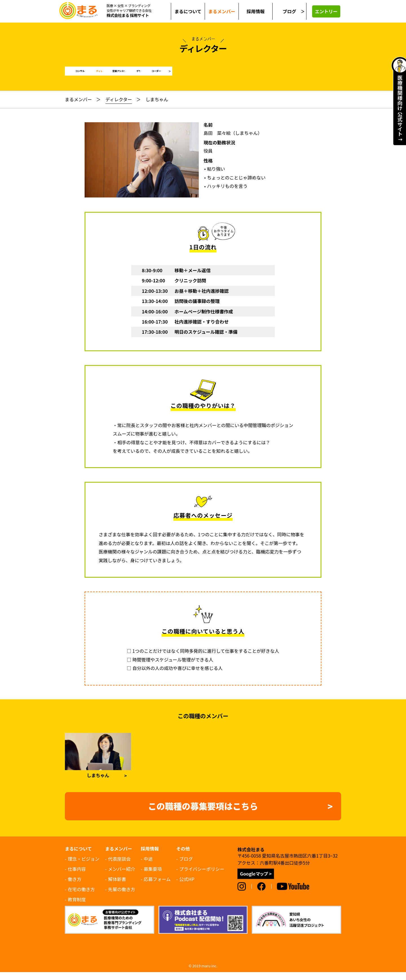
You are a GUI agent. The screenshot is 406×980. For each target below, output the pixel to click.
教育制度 (77, 907)
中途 (148, 867)
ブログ (289, 11)
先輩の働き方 (122, 897)
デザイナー (259, 75)
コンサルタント (91, 75)
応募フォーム (157, 887)
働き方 (75, 887)
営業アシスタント (203, 75)
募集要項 (153, 877)
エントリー (326, 11)
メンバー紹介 (122, 877)
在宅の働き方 (81, 897)
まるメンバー (78, 107)
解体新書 (117, 887)
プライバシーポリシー (202, 877)
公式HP (187, 887)
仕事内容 (77, 877)
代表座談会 (119, 867)
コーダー (315, 75)
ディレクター (147, 75)
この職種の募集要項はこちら (203, 814)
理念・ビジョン (84, 867)
